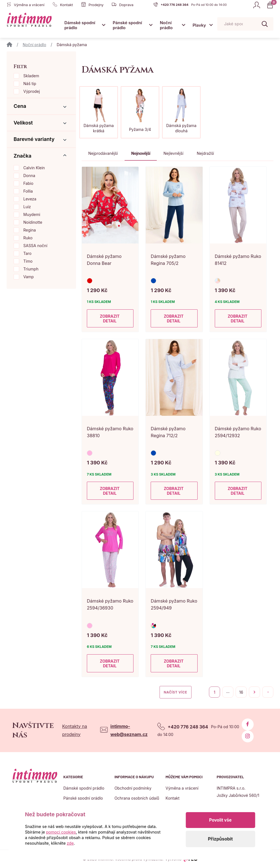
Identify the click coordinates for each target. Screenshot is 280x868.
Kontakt (173, 798)
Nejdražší (205, 153)
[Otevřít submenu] (104, 25)
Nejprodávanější (103, 153)
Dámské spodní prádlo (80, 25)
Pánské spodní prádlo (127, 25)
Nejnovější (141, 153)
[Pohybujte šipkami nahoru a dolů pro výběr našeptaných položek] (245, 24)
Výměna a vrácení (182, 788)
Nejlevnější (173, 153)
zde (70, 843)
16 (241, 692)
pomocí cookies (61, 832)
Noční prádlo (166, 25)
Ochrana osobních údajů (137, 798)
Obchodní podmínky (133, 788)
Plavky (199, 25)
